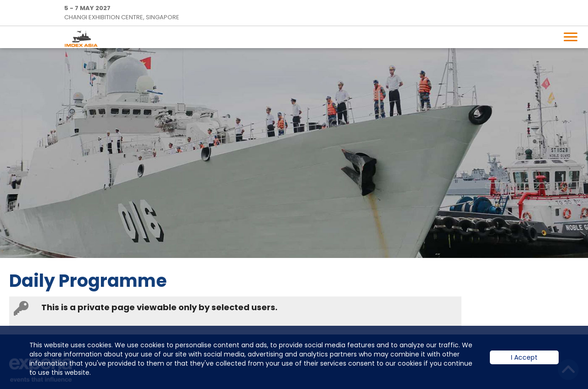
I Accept (524, 364)
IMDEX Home (83, 38)
